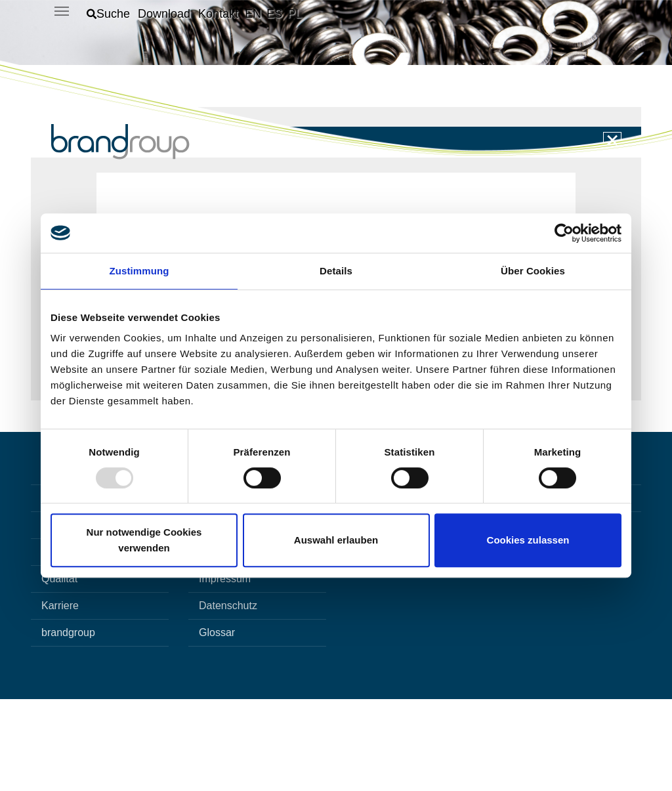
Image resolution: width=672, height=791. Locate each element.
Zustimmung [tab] (139, 271)
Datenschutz (228, 697)
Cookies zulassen (528, 540)
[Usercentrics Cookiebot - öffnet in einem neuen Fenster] (564, 233)
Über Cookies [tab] (533, 271)
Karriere (60, 697)
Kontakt (217, 590)
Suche (214, 617)
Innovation (66, 617)
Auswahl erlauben (336, 540)
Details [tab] (336, 271)
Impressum (225, 671)
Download (222, 644)
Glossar (217, 724)
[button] (108, 14)
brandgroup (68, 724)
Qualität (59, 671)
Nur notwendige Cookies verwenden (144, 540)
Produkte (62, 644)
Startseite (64, 590)
